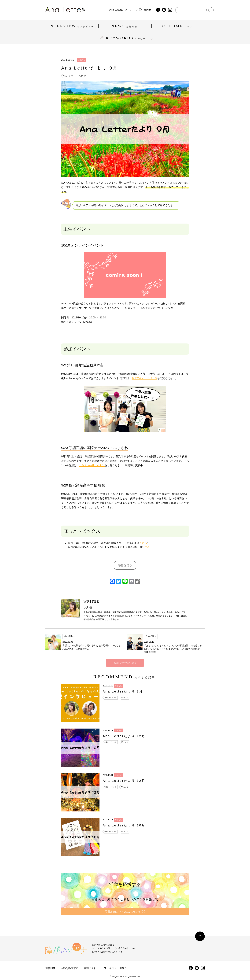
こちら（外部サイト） (92, 465)
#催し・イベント (69, 76)
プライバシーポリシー (117, 968)
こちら (143, 543)
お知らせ (82, 60)
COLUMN (178, 26)
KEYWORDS (125, 38)
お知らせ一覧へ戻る (125, 663)
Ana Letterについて (111, 10)
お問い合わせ (135, 10)
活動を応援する (70, 968)
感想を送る (125, 565)
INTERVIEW (72, 26)
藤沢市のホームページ (144, 378)
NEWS (125, 26)
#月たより (83, 76)
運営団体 (50, 968)
